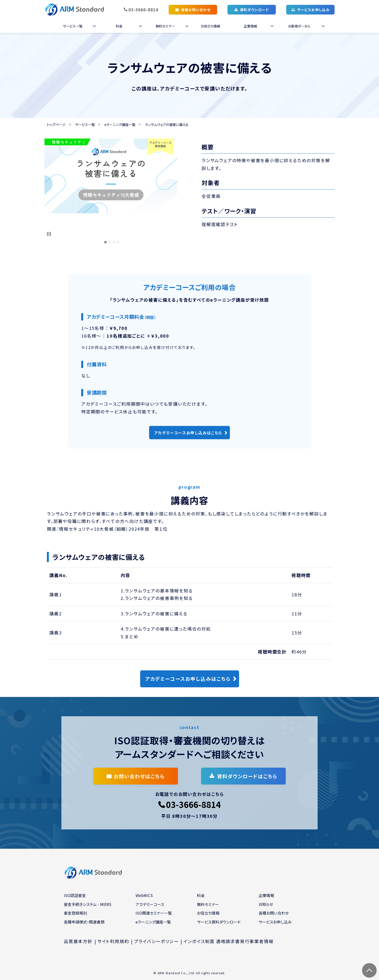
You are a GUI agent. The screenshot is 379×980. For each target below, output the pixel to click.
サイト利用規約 (113, 941)
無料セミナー (165, 26)
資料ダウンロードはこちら (247, 776)
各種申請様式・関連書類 (84, 922)
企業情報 (250, 26)
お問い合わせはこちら (139, 776)
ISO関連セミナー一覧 (154, 913)
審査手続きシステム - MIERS (88, 904)
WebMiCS (144, 895)
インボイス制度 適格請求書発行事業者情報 (228, 941)
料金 (119, 26)
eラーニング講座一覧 (120, 125)
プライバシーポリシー (156, 941)
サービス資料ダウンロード (219, 922)
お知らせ (266, 904)
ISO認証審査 (75, 895)
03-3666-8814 (143, 9)
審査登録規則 (75, 913)
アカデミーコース (150, 904)
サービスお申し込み (313, 10)
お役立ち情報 (210, 26)
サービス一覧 (73, 26)
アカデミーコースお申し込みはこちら (188, 433)
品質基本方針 (78, 941)
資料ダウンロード (254, 10)
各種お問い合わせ (196, 10)
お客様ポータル (299, 26)
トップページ (56, 125)
